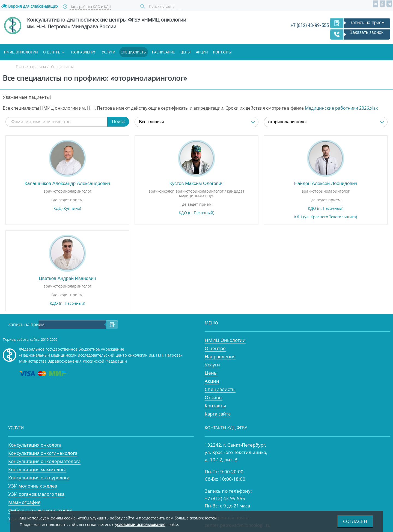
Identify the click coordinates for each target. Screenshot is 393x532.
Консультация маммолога (37, 469)
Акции (202, 52)
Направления (84, 52)
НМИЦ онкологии (21, 52)
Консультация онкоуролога (39, 478)
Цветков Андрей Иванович (67, 278)
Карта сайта (218, 414)
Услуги (108, 52)
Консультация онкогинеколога (43, 453)
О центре (52, 52)
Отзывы (214, 397)
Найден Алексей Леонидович (326, 183)
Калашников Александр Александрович (67, 183)
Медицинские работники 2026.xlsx (341, 108)
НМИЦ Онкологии (225, 340)
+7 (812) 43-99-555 (310, 25)
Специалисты (134, 52)
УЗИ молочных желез (33, 486)
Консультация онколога (35, 445)
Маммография (24, 502)
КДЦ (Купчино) (67, 208)
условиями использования (140, 524)
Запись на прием (367, 22)
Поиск (143, 6)
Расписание (163, 52)
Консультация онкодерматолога (44, 461)
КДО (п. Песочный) (196, 213)
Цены (185, 52)
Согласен (355, 521)
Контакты (222, 52)
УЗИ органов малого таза (36, 494)
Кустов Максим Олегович (196, 183)
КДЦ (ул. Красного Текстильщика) (326, 217)
